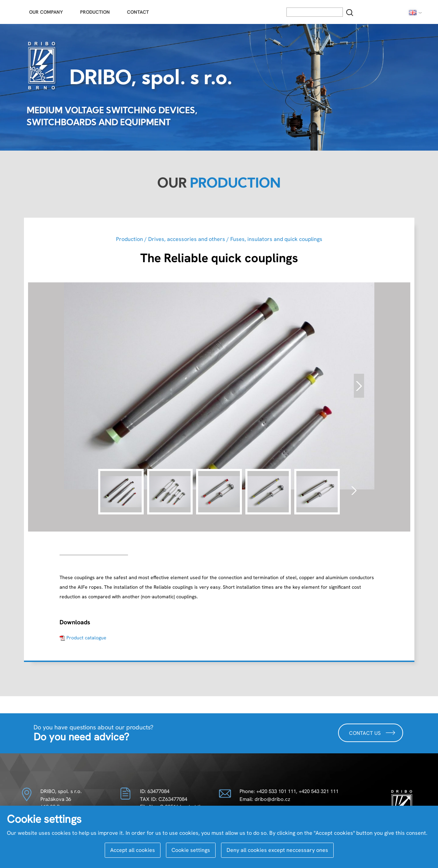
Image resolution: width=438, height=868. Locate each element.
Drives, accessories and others (187, 239)
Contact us (372, 733)
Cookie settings (191, 850)
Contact (138, 12)
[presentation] (359, 386)
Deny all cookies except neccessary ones (277, 850)
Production (95, 12)
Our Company (46, 12)
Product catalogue (86, 638)
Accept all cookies (133, 850)
